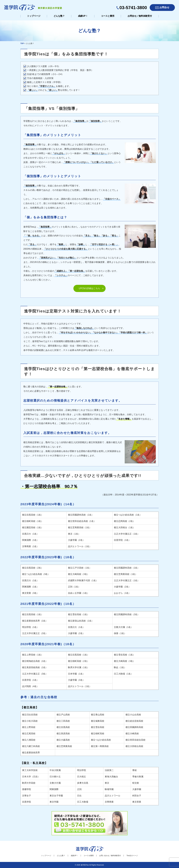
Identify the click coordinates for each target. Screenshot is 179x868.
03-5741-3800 (133, 8)
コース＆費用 (89, 856)
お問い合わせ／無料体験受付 (110, 856)
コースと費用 (108, 16)
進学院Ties (85, 865)
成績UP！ (83, 16)
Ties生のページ (132, 856)
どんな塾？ (59, 16)
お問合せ (164, 7)
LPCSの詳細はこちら (90, 288)
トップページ (34, 16)
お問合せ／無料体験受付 (140, 16)
